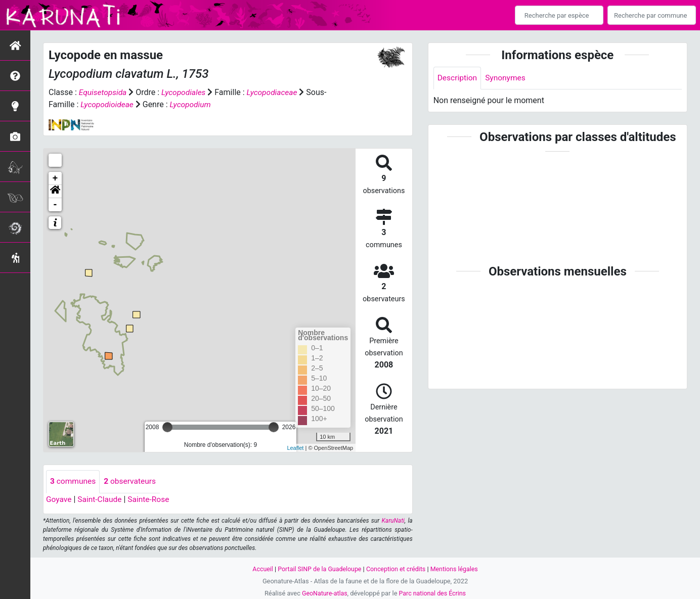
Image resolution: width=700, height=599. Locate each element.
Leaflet (295, 447)
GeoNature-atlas (323, 593)
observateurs (132, 481)
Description (458, 78)
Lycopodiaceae (275, 92)
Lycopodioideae (108, 104)
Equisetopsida (104, 92)
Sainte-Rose (151, 499)
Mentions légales (456, 569)
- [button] (55, 205)
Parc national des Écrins (433, 593)
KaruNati (393, 521)
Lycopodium (193, 104)
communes (74, 481)
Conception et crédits (397, 569)
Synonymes (507, 78)
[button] (55, 192)
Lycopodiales (186, 92)
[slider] (167, 427)
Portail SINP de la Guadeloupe (318, 569)
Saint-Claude (101, 499)
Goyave (59, 499)
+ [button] (55, 178)
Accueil (260, 569)
